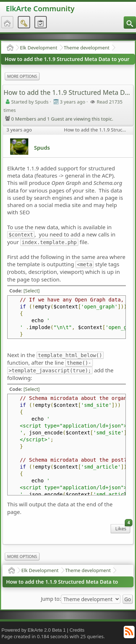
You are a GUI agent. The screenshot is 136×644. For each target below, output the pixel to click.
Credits (77, 630)
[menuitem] (130, 23)
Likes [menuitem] (123, 528)
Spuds (42, 147)
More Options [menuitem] (22, 76)
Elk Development (39, 48)
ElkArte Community (40, 9)
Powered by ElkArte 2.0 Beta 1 (34, 630)
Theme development (87, 48)
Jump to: (51, 599)
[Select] (32, 291)
